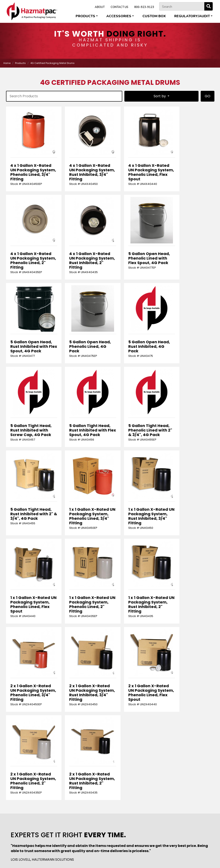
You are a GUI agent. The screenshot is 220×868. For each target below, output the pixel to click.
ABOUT (100, 7)
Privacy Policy (95, 859)
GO (208, 96)
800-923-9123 (144, 7)
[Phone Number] (189, 737)
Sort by (160, 96)
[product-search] (64, 96)
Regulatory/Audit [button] (192, 16)
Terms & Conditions (120, 859)
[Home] (32, 11)
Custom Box (154, 16)
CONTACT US (119, 7)
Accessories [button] (119, 16)
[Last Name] (84, 737)
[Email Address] (136, 737)
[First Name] (31, 737)
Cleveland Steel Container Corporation (75, 851)
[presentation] (38, 774)
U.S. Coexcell (118, 855)
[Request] (110, 754)
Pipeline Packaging (162, 851)
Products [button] (85, 16)
